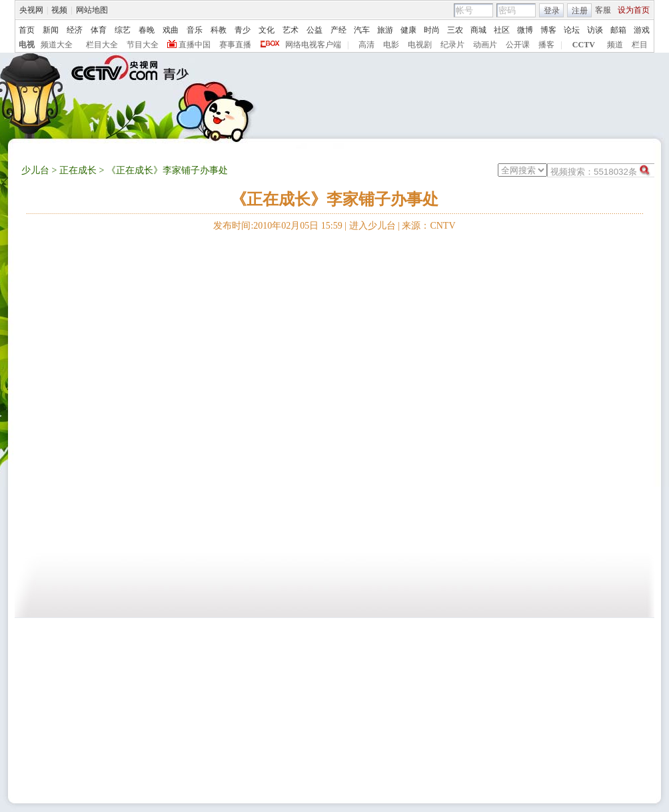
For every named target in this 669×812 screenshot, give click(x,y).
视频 (59, 10)
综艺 (123, 30)
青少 (243, 30)
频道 (615, 45)
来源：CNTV (428, 226)
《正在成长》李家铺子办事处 (334, 199)
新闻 (51, 30)
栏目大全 (102, 45)
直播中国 (195, 45)
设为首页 (634, 10)
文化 (267, 30)
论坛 (572, 30)
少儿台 (35, 170)
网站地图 (92, 10)
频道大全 (57, 45)
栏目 (640, 45)
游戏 (642, 30)
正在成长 (78, 170)
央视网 (31, 10)
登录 (552, 11)
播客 (546, 45)
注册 (580, 11)
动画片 (485, 45)
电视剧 (420, 45)
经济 (75, 30)
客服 (603, 10)
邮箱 (618, 30)
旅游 (385, 30)
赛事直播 (235, 45)
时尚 (432, 30)
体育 (99, 30)
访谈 (595, 30)
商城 (478, 30)
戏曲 (171, 30)
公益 (315, 30)
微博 (525, 30)
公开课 (518, 45)
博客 (548, 30)
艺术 (291, 30)
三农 (455, 30)
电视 (27, 45)
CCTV (584, 45)
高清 (366, 45)
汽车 (362, 30)
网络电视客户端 (313, 45)
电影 (391, 45)
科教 (219, 30)
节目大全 (143, 45)
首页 (27, 30)
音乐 (195, 30)
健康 (408, 30)
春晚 (147, 30)
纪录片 (452, 45)
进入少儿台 (372, 226)
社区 (502, 30)
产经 (338, 30)
